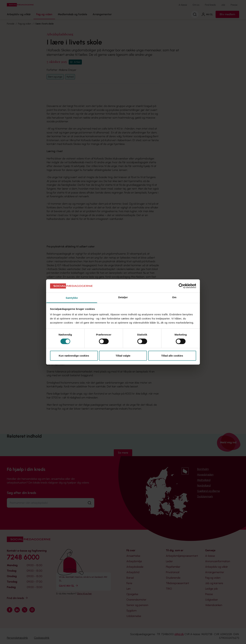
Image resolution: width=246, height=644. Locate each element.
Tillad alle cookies (172, 356)
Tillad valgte (123, 356)
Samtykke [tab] (72, 298)
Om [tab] (174, 297)
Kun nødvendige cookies (74, 356)
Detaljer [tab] (123, 297)
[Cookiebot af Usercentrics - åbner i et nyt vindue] (181, 286)
